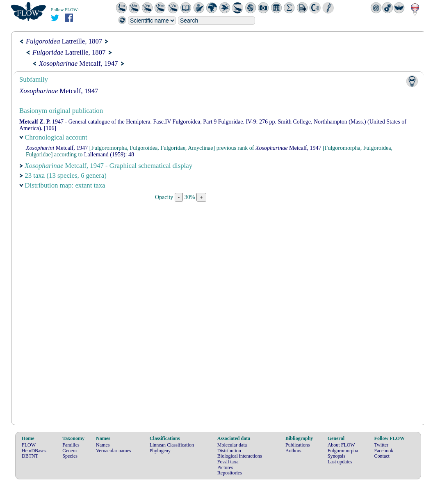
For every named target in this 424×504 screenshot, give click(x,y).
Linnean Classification (172, 445)
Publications (297, 445)
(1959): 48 (109, 155)
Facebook (384, 451)
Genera (70, 451)
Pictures (225, 467)
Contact (382, 456)
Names (103, 445)
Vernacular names (114, 451)
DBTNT (30, 456)
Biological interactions (240, 456)
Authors (293, 451)
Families (71, 445)
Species (70, 456)
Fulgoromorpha (343, 451)
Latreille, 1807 (64, 41)
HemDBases (34, 451)
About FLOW (341, 445)
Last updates (340, 462)
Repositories (230, 473)
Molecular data (232, 445)
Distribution (229, 451)
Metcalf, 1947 (79, 63)
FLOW (29, 445)
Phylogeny (160, 451)
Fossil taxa (228, 462)
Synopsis (336, 456)
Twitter (381, 445)
